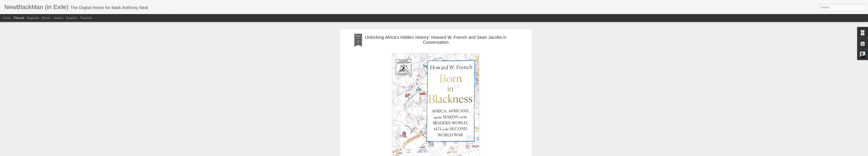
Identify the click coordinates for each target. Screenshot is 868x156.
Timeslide (86, 18)
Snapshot (72, 18)
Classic (7, 18)
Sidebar (58, 18)
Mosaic (46, 18)
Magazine (33, 18)
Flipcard (19, 18)
